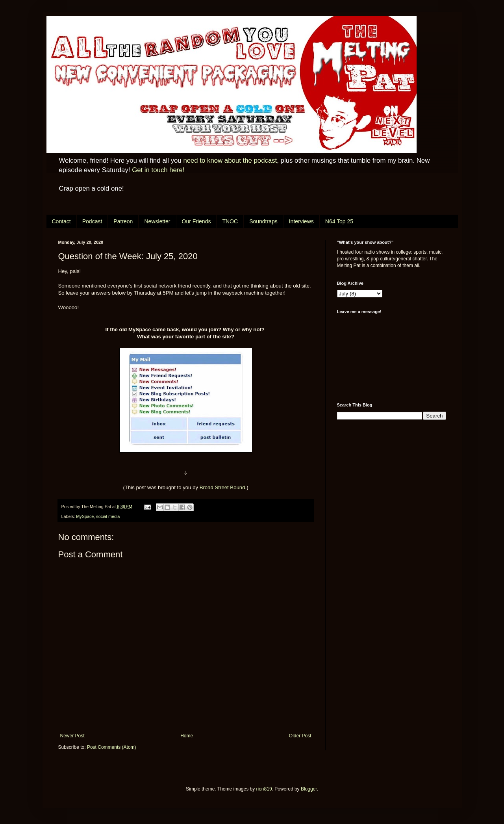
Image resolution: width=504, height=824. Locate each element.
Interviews (301, 221)
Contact (61, 221)
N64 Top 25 (339, 221)
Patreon (123, 221)
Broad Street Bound (222, 487)
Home (187, 736)
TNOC (230, 221)
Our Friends (196, 221)
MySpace (85, 516)
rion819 (264, 789)
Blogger (309, 789)
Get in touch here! (158, 170)
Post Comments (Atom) (112, 747)
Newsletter (157, 221)
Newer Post (72, 736)
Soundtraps (263, 221)
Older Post (300, 736)
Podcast (92, 221)
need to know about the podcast (230, 161)
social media (108, 516)
